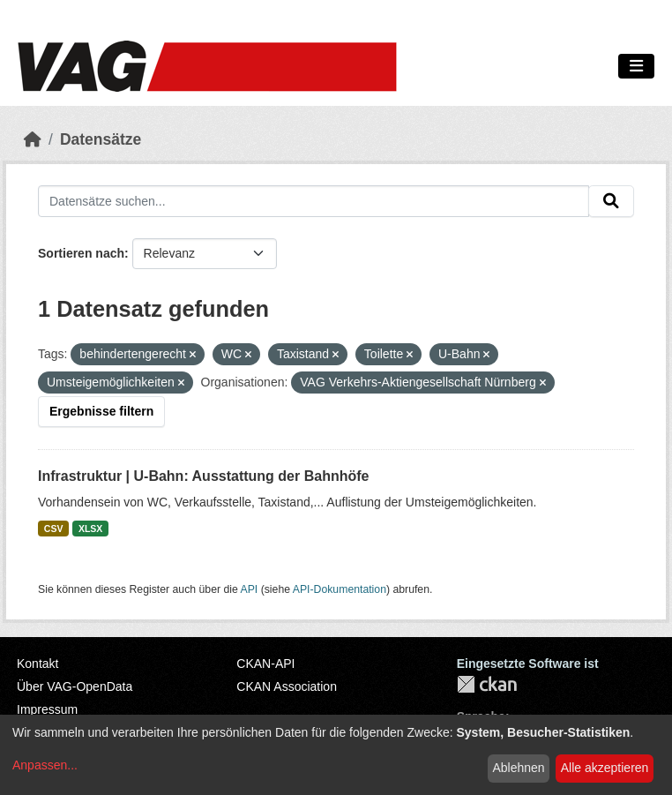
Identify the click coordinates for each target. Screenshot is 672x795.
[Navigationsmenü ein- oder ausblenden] (636, 67)
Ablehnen (518, 768)
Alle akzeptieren (605, 768)
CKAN (487, 684)
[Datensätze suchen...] (314, 201)
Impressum (47, 709)
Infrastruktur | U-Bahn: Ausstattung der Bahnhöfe (203, 476)
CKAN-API (265, 664)
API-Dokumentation (340, 589)
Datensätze (101, 139)
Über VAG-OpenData (75, 686)
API (250, 589)
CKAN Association (287, 686)
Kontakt (37, 664)
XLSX (90, 529)
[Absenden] (611, 201)
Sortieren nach (81, 253)
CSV (54, 529)
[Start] (33, 139)
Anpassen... (45, 765)
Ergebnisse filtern (101, 411)
